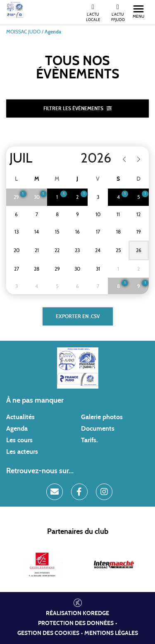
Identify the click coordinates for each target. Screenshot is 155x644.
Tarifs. (89, 440)
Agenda (17, 429)
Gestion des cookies (48, 633)
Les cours (19, 440)
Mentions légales (111, 633)
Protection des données (76, 623)
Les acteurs (22, 452)
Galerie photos (102, 417)
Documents (98, 429)
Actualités (20, 417)
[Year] (91, 158)
